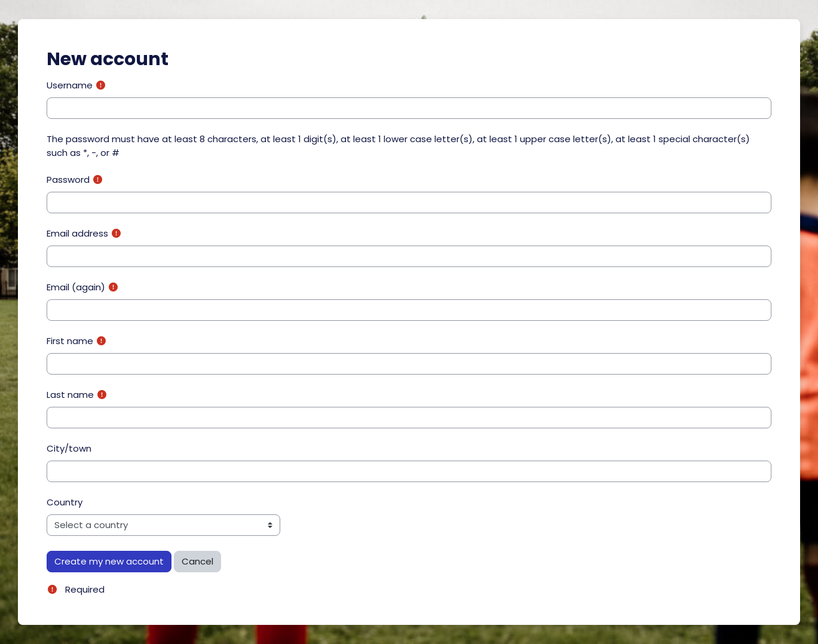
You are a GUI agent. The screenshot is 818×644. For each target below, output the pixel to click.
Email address (77, 233)
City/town (69, 448)
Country (65, 502)
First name (70, 341)
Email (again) (76, 287)
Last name (70, 395)
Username (70, 85)
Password (68, 180)
